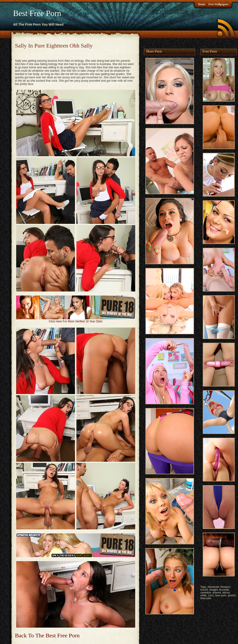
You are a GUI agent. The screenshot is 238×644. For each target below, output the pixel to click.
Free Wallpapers (218, 4)
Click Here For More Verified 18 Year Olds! (76, 321)
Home (202, 4)
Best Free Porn (37, 13)
